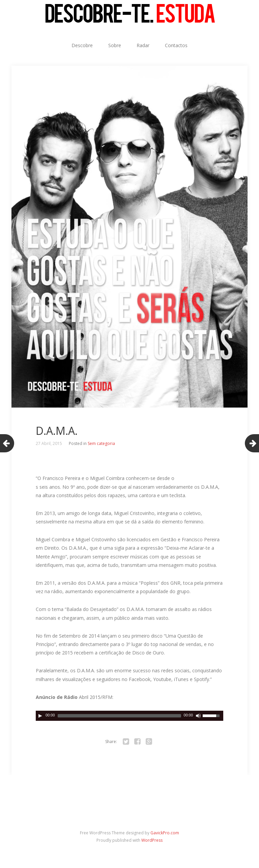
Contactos (176, 45)
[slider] (119, 716)
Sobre (115, 45)
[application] (129, 716)
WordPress (152, 840)
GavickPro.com (165, 833)
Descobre (82, 45)
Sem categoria (101, 443)
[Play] (40, 716)
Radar (143, 45)
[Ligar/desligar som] (198, 716)
